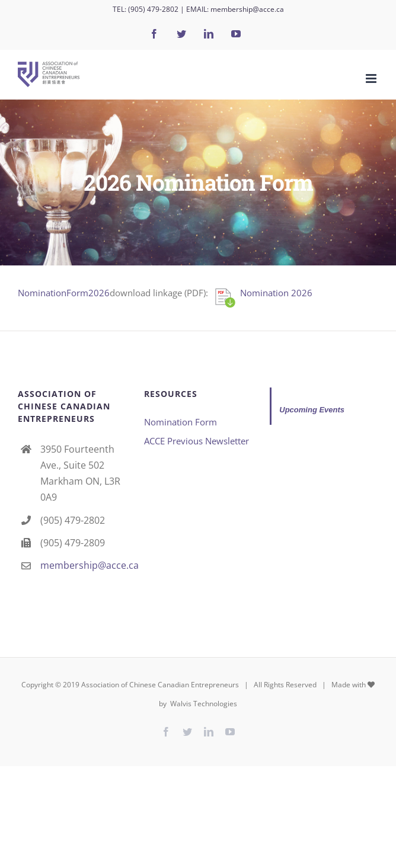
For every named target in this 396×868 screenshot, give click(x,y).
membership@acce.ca (247, 9)
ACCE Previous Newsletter (197, 441)
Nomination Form (181, 422)
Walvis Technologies (203, 704)
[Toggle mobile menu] (372, 79)
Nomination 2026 (276, 293)
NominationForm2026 (64, 293)
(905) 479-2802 (153, 9)
